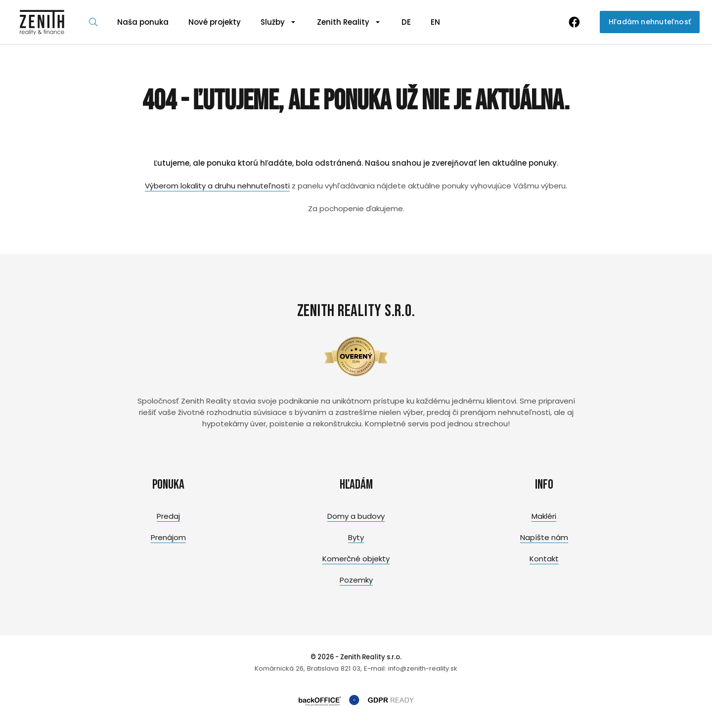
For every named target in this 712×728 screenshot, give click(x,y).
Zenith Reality (343, 22)
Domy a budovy (356, 516)
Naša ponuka (143, 22)
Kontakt (544, 559)
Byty (356, 537)
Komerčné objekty (356, 559)
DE (406, 22)
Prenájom (168, 537)
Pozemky (356, 580)
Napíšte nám (544, 537)
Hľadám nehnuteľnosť (650, 22)
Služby (273, 22)
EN (435, 22)
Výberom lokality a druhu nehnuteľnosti (217, 186)
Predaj (168, 516)
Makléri (544, 516)
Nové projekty (215, 22)
